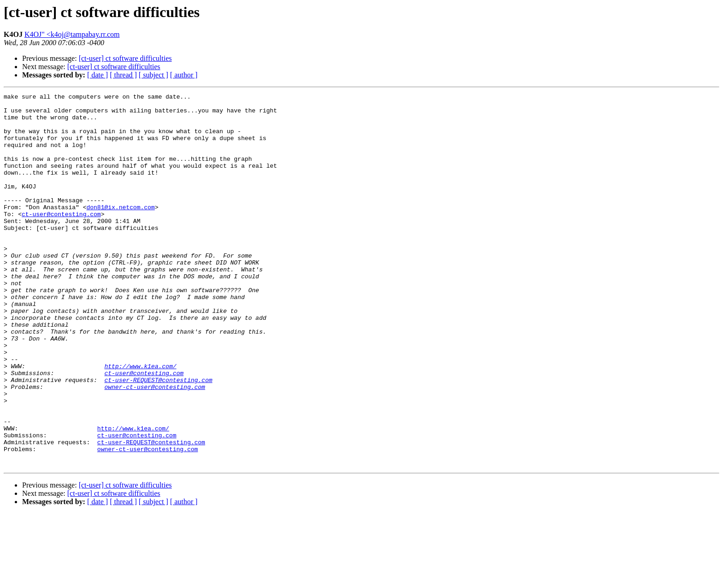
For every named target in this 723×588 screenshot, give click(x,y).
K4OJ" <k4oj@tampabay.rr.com (72, 34)
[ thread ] (123, 75)
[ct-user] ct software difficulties (125, 58)
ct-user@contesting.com (61, 239)
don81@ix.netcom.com (120, 230)
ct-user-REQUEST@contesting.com (158, 438)
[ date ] (98, 75)
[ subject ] (154, 75)
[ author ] (184, 75)
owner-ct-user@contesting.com (154, 446)
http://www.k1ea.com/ (140, 421)
